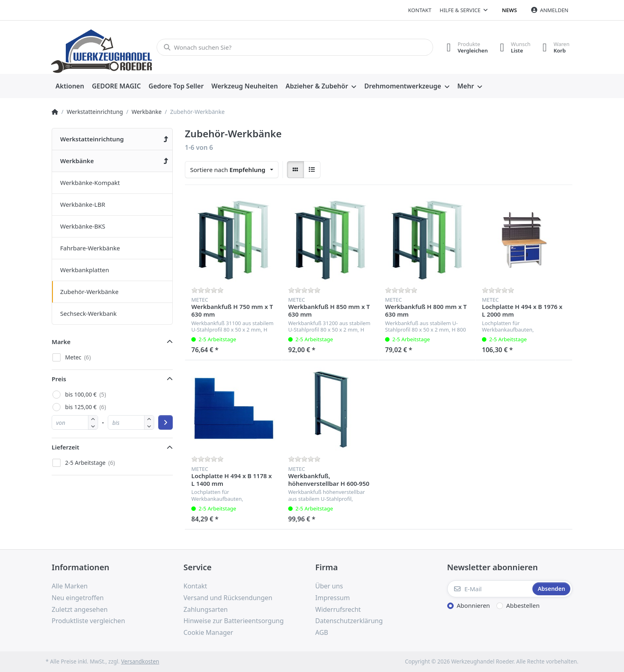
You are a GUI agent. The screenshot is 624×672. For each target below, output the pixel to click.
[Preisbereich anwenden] (165, 422)
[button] (93, 426)
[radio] (295, 170)
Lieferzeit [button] (65, 447)
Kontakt (420, 10)
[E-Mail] (489, 589)
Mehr (466, 86)
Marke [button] (61, 342)
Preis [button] (59, 379)
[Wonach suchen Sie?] (295, 47)
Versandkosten (140, 661)
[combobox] (232, 170)
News (510, 10)
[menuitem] (70, 86)
